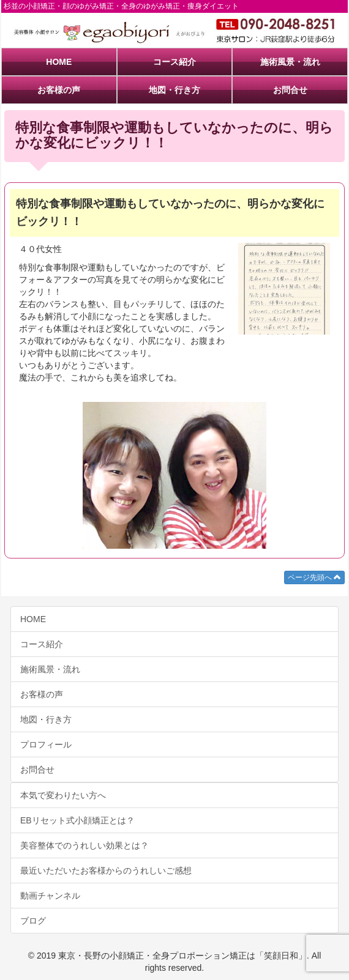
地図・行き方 (174, 90)
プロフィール (46, 744)
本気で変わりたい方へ (63, 795)
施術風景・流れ (290, 62)
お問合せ (290, 90)
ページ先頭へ (314, 577)
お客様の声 (59, 90)
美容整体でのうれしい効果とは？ (84, 845)
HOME (59, 62)
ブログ (33, 921)
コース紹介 (174, 62)
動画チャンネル (50, 896)
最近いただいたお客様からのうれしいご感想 (106, 870)
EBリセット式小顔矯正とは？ (77, 820)
